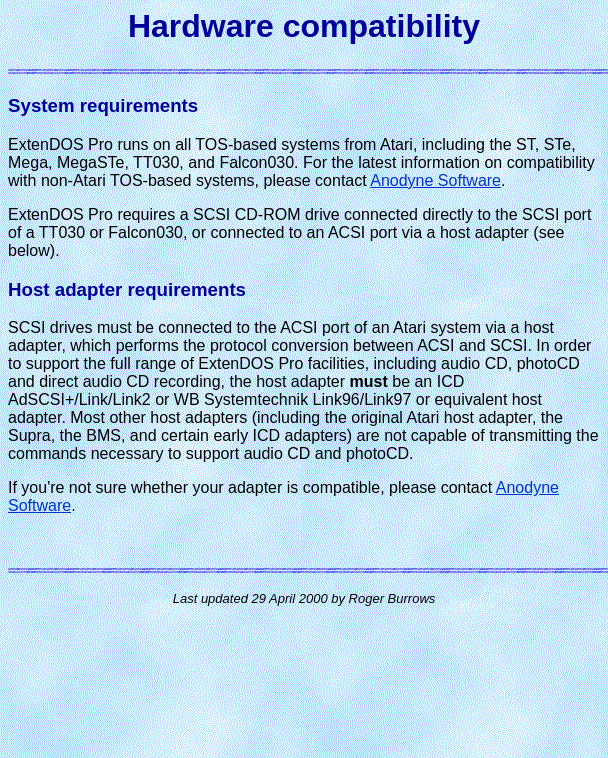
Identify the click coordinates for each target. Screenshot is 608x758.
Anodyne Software (435, 180)
